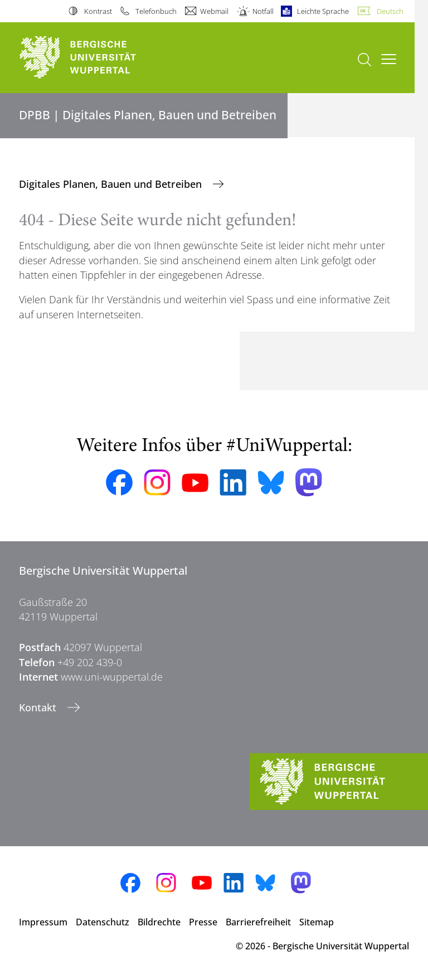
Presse (203, 922)
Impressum (43, 922)
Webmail (214, 11)
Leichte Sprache (323, 11)
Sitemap (317, 922)
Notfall (263, 11)
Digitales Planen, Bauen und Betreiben (112, 184)
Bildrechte (159, 922)
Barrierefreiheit (258, 922)
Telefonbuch (156, 11)
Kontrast (98, 11)
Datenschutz (103, 922)
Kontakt (39, 707)
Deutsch (390, 11)
